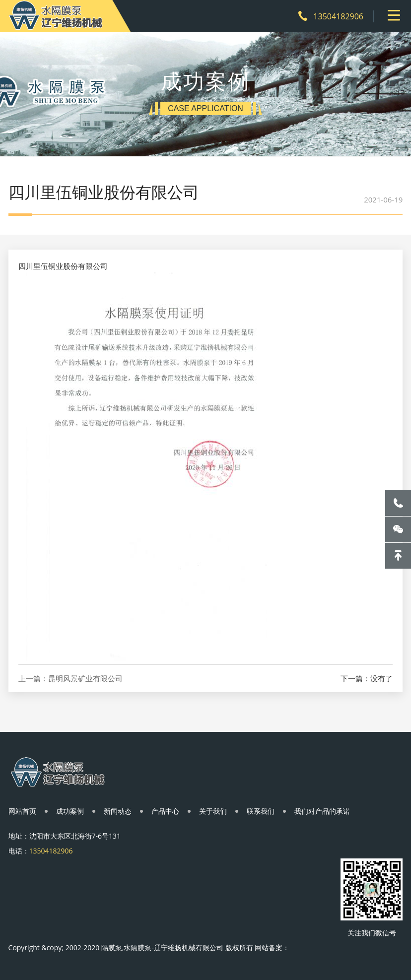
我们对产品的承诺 (322, 811)
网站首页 (22, 811)
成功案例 (70, 811)
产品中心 (165, 811)
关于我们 (213, 811)
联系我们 (261, 811)
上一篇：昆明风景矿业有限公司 (70, 679)
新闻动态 (118, 811)
